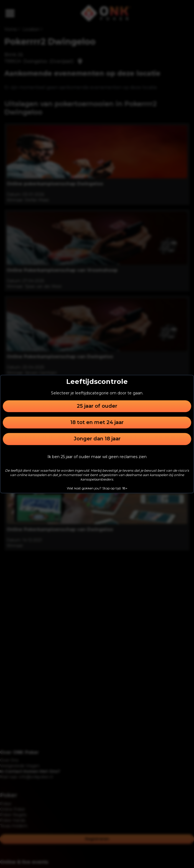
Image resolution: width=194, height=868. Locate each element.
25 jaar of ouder (97, 406)
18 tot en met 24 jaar (97, 422)
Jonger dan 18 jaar (97, 439)
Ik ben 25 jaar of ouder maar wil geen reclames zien (97, 457)
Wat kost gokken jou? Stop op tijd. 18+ (97, 488)
